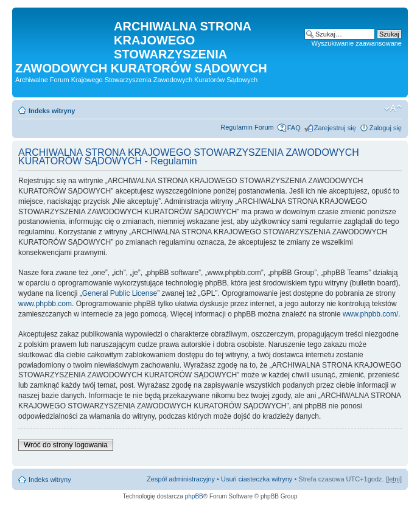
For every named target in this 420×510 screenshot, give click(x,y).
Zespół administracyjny (181, 479)
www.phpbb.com (45, 304)
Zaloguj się (386, 128)
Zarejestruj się (335, 128)
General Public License (120, 293)
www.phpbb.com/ (370, 314)
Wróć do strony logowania (66, 445)
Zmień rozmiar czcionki (393, 108)
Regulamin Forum (247, 127)
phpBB (194, 496)
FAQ (294, 128)
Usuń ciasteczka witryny (257, 479)
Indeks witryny (52, 111)
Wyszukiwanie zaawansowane (357, 43)
